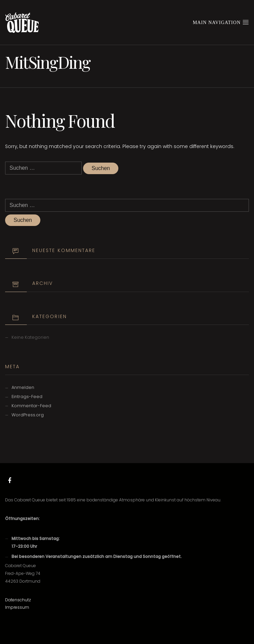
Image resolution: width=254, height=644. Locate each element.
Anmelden (23, 387)
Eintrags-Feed (27, 397)
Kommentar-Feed (31, 406)
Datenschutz (18, 600)
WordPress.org (28, 415)
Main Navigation (221, 22)
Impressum (17, 607)
